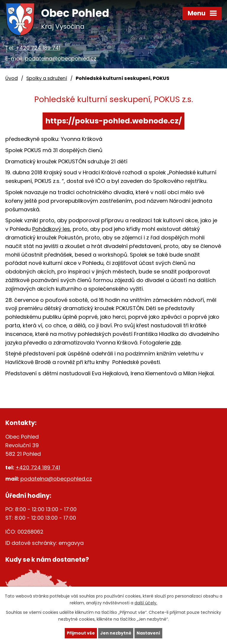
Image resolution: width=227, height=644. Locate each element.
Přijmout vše (81, 633)
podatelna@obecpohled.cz (61, 58)
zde (176, 343)
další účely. (146, 603)
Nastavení (148, 633)
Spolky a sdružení (47, 78)
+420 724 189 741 (38, 48)
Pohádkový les (51, 229)
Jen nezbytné (116, 633)
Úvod (12, 78)
